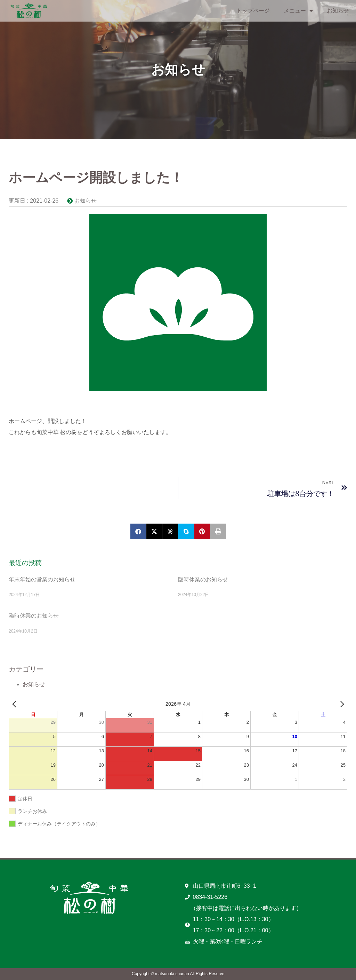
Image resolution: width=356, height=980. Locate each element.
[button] (138, 531)
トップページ (253, 11)
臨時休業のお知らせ (203, 579)
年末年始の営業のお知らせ (42, 579)
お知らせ (338, 11)
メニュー (298, 11)
